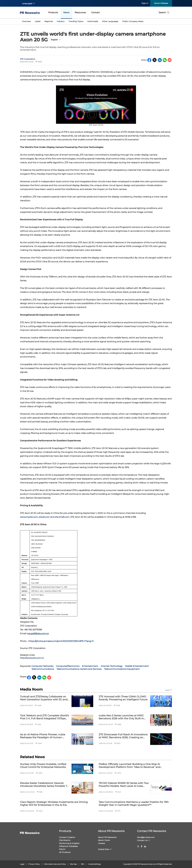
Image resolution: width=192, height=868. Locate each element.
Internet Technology (112, 666)
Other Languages (110, 21)
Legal (22, 864)
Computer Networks (42, 666)
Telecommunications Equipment (122, 669)
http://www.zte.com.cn (32, 658)
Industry (61, 21)
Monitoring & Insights (69, 843)
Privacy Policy (34, 864)
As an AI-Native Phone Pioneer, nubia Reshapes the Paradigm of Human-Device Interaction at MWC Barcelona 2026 (43, 736)
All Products (65, 852)
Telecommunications (43, 669)
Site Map (73, 864)
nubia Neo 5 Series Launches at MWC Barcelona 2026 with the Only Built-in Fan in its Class (121, 717)
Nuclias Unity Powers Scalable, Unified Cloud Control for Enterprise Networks (43, 766)
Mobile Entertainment (137, 666)
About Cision (104, 840)
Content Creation (67, 837)
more (169, 690)
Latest (38, 21)
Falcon (62, 849)
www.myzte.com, (29, 517)
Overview (26, 21)
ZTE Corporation (28, 59)
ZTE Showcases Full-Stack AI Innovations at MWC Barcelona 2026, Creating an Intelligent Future (123, 736)
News (66, 12)
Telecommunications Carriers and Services (79, 669)
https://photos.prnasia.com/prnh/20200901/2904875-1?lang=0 (61, 641)
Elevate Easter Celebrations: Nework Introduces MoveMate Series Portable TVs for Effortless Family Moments (45, 785)
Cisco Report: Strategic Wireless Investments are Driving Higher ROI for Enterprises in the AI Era (54, 804)
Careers (102, 843)
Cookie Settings (94, 864)
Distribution (65, 840)
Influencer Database (68, 846)
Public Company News (133, 21)
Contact (95, 12)
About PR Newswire (111, 831)
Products (53, 12)
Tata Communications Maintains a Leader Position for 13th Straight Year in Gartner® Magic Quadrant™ (134, 804)
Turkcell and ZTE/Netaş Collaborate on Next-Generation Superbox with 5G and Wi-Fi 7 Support (44, 698)
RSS (82, 864)
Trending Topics (76, 21)
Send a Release (161, 3)
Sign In (145, 3)
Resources (80, 12)
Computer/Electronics (68, 666)
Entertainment (90, 666)
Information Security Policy (55, 864)
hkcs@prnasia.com (146, 837)
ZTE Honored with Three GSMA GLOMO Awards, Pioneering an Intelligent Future (123, 698)
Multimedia (93, 21)
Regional (49, 21)
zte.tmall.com (62, 517)
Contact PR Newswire (152, 831)
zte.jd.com (45, 517)
